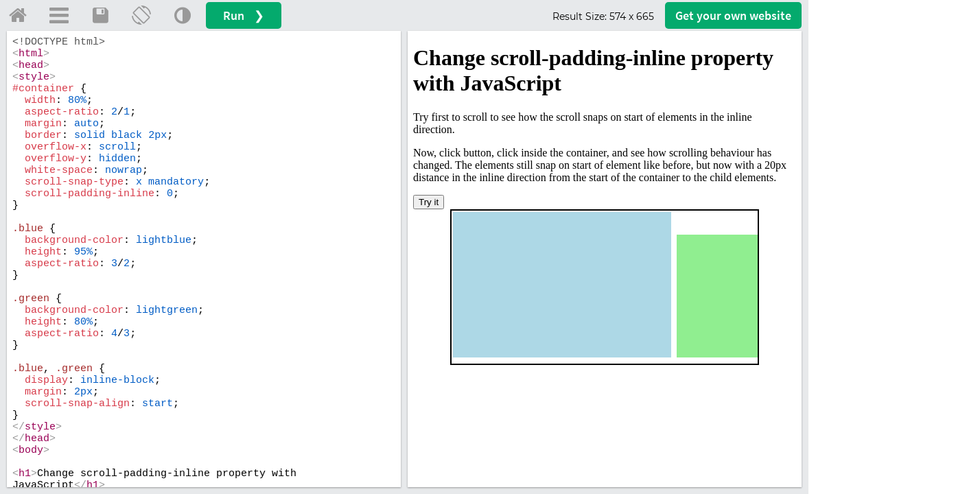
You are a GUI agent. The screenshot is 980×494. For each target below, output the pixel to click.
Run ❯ (244, 15)
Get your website (733, 15)
